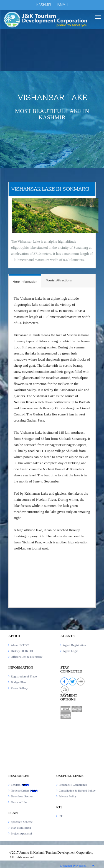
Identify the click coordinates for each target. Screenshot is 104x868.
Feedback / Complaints (73, 785)
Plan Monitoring (21, 828)
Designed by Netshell (73, 866)
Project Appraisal (21, 833)
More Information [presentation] (25, 282)
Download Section (22, 796)
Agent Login (71, 651)
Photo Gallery (19, 688)
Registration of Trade (24, 676)
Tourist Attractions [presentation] (59, 280)
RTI (61, 816)
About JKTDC (20, 645)
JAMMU (62, 5)
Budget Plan (18, 682)
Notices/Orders (24, 790)
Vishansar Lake (52, 97)
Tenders (20, 785)
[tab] (25, 281)
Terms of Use (19, 802)
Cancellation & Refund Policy (77, 790)
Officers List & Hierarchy (27, 657)
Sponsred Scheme (22, 822)
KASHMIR (44, 5)
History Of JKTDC (22, 651)
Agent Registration (74, 645)
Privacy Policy (68, 796)
